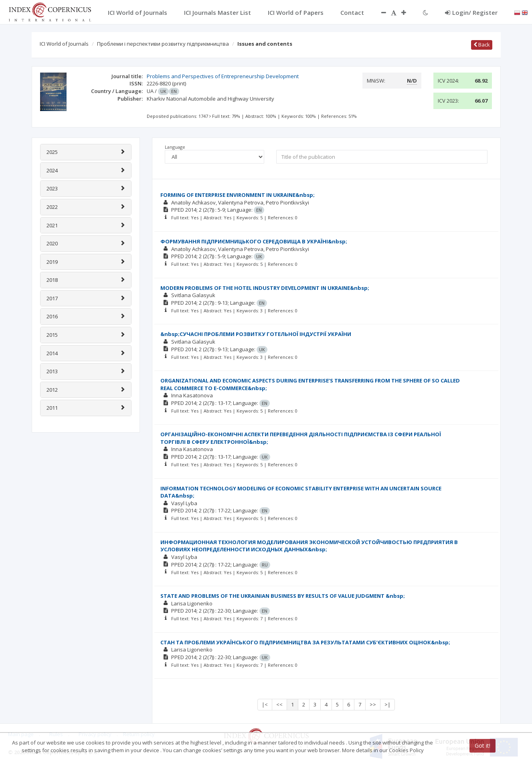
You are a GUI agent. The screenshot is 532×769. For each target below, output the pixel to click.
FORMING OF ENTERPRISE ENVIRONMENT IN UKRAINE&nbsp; (238, 195)
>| (387, 704)
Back (482, 45)
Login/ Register (471, 12)
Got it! (482, 746)
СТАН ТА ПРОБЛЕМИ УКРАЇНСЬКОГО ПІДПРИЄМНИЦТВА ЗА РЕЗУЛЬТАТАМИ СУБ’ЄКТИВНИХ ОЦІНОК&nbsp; (305, 642)
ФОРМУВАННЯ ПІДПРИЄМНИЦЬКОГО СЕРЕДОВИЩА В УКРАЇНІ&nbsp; (254, 241)
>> (373, 704)
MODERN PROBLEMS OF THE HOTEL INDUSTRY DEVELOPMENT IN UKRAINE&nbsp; (265, 288)
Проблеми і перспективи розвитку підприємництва (163, 44)
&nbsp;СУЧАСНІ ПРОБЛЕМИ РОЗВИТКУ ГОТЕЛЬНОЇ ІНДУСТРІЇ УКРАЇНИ (256, 334)
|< (265, 704)
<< (279, 704)
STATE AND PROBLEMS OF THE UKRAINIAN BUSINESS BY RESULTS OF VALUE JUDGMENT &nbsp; (283, 596)
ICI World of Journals (64, 44)
